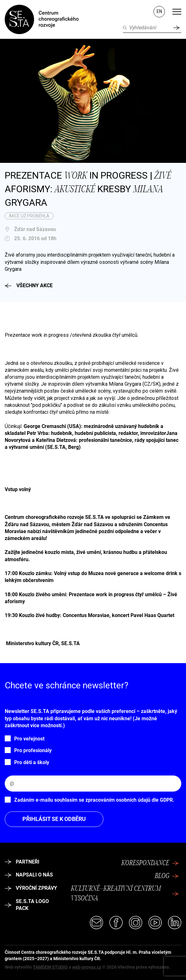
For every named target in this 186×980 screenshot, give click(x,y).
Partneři (22, 862)
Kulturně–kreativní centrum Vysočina (125, 894)
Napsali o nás (29, 875)
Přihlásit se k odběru (54, 819)
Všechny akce (29, 285)
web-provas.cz (87, 967)
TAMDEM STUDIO (50, 967)
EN (159, 11)
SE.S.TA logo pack (27, 905)
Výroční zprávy (31, 888)
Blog (167, 876)
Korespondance (150, 863)
